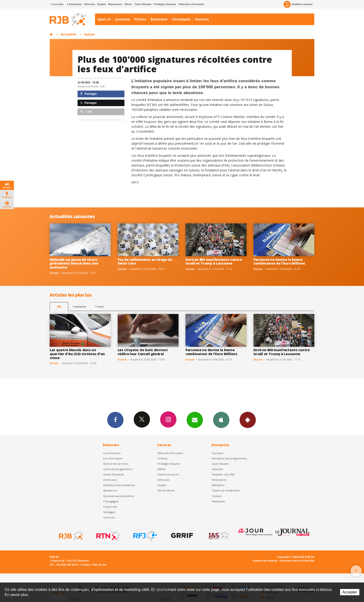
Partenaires (219, 480)
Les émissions (112, 453)
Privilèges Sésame (165, 4)
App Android (248, 420)
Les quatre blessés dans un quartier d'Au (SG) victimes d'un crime (77, 354)
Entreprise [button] (74, 4)
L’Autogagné (111, 501)
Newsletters (195, 420)
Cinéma (162, 458)
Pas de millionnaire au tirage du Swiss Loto (145, 262)
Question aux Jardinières (119, 496)
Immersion (110, 480)
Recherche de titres (116, 464)
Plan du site (99, 565)
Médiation (218, 485)
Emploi (102, 4)
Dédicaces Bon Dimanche (119, 485)
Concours (109, 517)
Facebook (115, 420)
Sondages (109, 512)
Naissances (115, 4)
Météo (162, 469)
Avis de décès (166, 490)
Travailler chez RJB (223, 474)
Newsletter (219, 501)
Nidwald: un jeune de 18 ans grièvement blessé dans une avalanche (74, 263)
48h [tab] (59, 306)
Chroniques (181, 19)
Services (202, 19)
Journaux (123, 19)
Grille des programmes (118, 469)
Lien (86, 112)
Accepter (350, 592)
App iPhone (221, 420)
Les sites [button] (57, 4)
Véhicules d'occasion (191, 4)
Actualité (68, 34)
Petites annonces (168, 474)
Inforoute (90, 4)
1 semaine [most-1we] (79, 306)
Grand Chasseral (114, 474)
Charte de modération (226, 490)
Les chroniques (113, 458)
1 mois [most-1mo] (99, 306)
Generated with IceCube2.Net (297, 561)
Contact (217, 496)
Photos (140, 19)
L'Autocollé (110, 507)
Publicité (217, 469)
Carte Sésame (143, 4)
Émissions (159, 19)
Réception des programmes (229, 458)
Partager (89, 94)
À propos (218, 453)
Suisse (89, 34)
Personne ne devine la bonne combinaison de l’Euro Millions (279, 262)
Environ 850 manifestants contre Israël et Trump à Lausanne (214, 262)
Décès (128, 4)
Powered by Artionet (265, 561)
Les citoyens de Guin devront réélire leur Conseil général (143, 352)
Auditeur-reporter (298, 4)
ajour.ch (104, 19)
